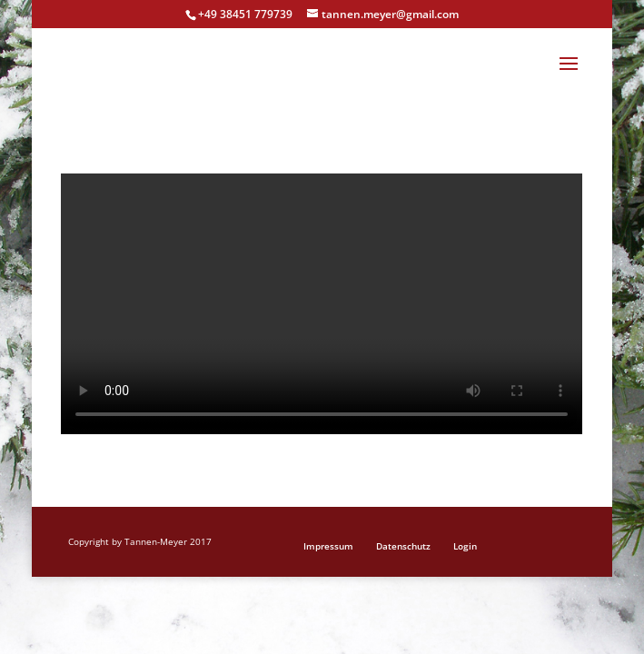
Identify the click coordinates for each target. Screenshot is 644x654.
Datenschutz (403, 546)
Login (465, 546)
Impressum (328, 546)
